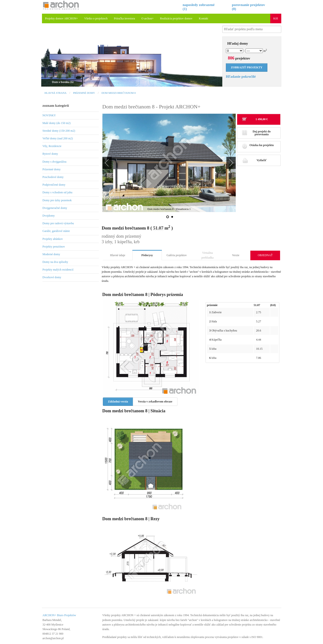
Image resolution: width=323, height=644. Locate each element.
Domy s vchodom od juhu (57, 192)
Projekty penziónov (54, 247)
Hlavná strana (56, 93)
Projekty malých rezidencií (58, 270)
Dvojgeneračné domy (55, 208)
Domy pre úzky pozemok (57, 200)
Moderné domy (51, 254)
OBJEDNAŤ (265, 255)
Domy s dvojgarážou (54, 162)
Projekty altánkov (53, 239)
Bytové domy (50, 154)
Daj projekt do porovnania (256, 133)
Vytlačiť (254, 160)
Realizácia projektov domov (176, 18)
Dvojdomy (49, 216)
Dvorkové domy (52, 277)
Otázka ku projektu (258, 146)
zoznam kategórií (56, 106)
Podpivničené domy (54, 185)
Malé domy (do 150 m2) (56, 123)
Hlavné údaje (118, 255)
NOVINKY (49, 115)
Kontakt (203, 18)
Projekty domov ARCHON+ (62, 18)
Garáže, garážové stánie (56, 231)
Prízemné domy (84, 93)
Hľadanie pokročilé (241, 77)
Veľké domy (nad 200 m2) (58, 138)
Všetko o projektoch (96, 18)
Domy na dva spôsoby (55, 262)
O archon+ (148, 18)
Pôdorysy (147, 255)
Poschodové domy (53, 177)
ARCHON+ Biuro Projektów (59, 615)
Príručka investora (124, 18)
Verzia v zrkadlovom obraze (155, 402)
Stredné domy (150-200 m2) (59, 131)
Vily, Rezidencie (52, 146)
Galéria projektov (177, 255)
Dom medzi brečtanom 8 (118, 93)
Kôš (276, 18)
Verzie (236, 255)
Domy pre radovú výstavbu (58, 223)
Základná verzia (118, 402)
